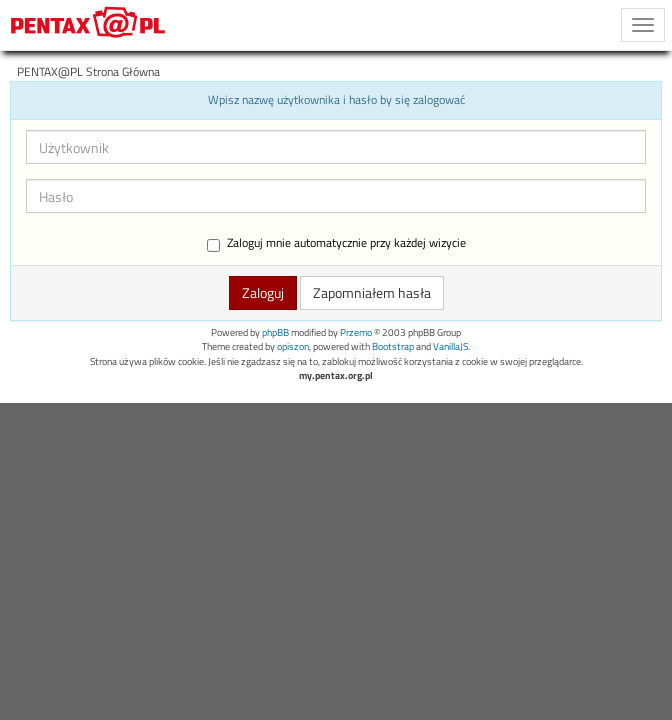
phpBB (275, 332)
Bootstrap (393, 346)
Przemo (356, 332)
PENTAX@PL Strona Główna (88, 72)
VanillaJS (450, 346)
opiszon (293, 346)
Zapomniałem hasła (372, 292)
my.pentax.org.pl (336, 375)
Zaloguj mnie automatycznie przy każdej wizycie (336, 243)
